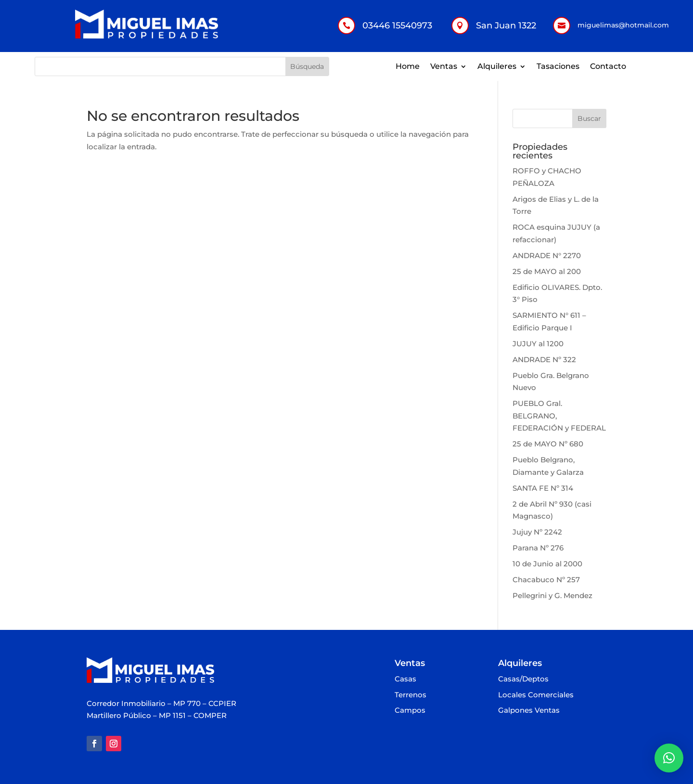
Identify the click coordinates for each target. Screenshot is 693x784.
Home (408, 67)
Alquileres (497, 67)
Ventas (444, 67)
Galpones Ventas (529, 711)
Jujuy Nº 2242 (537, 532)
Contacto (608, 67)
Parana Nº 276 (538, 548)
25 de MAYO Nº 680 (548, 444)
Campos (410, 711)
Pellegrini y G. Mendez (552, 595)
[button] (669, 758)
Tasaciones (558, 67)
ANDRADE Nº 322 (544, 359)
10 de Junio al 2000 (547, 564)
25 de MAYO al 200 (547, 271)
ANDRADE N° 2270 (547, 255)
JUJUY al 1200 (538, 344)
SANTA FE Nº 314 (543, 488)
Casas (405, 679)
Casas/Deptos (523, 679)
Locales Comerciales (536, 695)
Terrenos (411, 695)
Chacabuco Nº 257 (546, 580)
